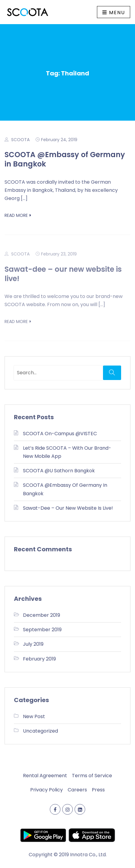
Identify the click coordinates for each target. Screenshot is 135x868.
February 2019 (39, 659)
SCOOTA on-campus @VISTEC (60, 434)
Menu (114, 13)
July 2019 (33, 644)
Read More (18, 215)
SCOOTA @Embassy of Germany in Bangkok (65, 159)
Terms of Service (92, 776)
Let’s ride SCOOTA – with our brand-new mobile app (67, 452)
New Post (34, 716)
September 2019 (42, 630)
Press (98, 790)
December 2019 (42, 615)
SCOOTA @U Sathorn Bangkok (59, 471)
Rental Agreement (45, 776)
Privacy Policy (47, 790)
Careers (77, 790)
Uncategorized (40, 731)
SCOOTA (20, 140)
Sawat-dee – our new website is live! (63, 274)
